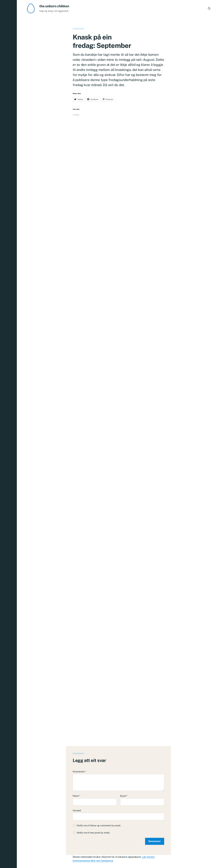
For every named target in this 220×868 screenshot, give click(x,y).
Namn (76, 771)
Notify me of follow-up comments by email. (99, 801)
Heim (160, 860)
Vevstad (77, 786)
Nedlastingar (186, 860)
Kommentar (79, 747)
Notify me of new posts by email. (93, 808)
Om (209, 860)
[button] (8, 434)
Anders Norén (75, 860)
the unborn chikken (54, 6)
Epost (124, 771)
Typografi (172, 860)
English (200, 860)
